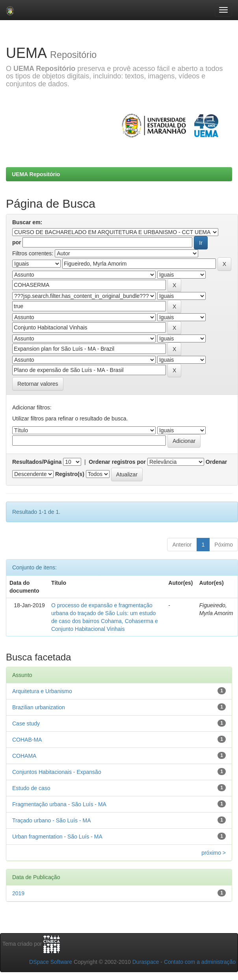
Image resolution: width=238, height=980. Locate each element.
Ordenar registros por (117, 462)
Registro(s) (70, 474)
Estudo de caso (31, 788)
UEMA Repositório (36, 174)
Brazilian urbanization (39, 707)
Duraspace (146, 962)
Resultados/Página (37, 462)
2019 (18, 893)
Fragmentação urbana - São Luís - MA (59, 804)
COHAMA (24, 756)
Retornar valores (38, 384)
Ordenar (216, 462)
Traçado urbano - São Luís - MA (51, 820)
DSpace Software (51, 962)
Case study (26, 723)
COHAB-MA (27, 740)
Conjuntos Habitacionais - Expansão (57, 772)
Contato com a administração (200, 962)
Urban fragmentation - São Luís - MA (57, 837)
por (17, 242)
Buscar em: (27, 222)
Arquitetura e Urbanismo (42, 691)
